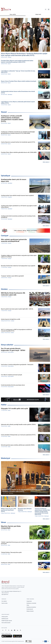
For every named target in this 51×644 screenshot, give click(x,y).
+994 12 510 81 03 (5, 593)
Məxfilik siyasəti (5, 619)
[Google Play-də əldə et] (17, 636)
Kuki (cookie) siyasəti (6, 623)
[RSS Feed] (20, 630)
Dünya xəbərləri (7, 345)
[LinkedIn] (18, 630)
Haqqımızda (29, 601)
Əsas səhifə (13, 14)
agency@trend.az (5, 594)
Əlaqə (28, 605)
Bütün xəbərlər (46, 162)
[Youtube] (12, 630)
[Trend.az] (6, 9)
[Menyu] (49, 9)
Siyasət (4, 112)
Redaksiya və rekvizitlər (31, 603)
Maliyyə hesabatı (30, 611)
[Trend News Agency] (5, 582)
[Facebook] (6, 630)
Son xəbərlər (4, 601)
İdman (4, 522)
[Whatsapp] (3, 630)
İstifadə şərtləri (5, 617)
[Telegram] (15, 630)
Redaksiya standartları (31, 607)
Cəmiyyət (5, 236)
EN (43, 641)
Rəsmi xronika (5, 603)
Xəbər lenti (38, 14)
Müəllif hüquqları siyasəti (7, 621)
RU (48, 641)
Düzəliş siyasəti (30, 609)
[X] (9, 630)
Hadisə (4, 405)
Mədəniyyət (6, 458)
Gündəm (4, 289)
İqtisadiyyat (6, 176)
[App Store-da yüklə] (7, 636)
